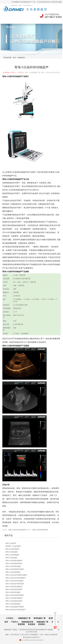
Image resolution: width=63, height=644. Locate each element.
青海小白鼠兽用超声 (12, 549)
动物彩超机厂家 (24, 618)
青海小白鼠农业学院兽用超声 (16, 610)
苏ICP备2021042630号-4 (32, 637)
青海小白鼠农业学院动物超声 (16, 578)
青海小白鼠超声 (11, 543)
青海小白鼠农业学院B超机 (14, 581)
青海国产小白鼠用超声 (13, 546)
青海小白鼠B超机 (11, 558)
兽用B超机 (53, 618)
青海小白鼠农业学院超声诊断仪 (16, 575)
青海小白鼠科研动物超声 (14, 587)
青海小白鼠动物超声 (12, 555)
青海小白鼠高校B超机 (13, 572)
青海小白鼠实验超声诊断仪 (15, 607)
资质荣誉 (21, 624)
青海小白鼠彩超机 (12, 552)
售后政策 (31, 624)
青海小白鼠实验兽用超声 (14, 601)
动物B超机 (21, 58)
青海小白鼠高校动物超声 (14, 561)
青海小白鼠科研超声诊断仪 (15, 595)
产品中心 (15, 622)
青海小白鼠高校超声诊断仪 (15, 569)
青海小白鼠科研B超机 (13, 592)
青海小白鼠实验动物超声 (14, 598)
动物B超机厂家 (42, 622)
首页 (14, 58)
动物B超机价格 (27, 622)
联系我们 (42, 624)
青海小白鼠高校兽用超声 (14, 563)
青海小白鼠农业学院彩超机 (17, 530)
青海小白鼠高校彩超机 (13, 566)
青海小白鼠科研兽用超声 (40, 530)
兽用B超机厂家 (40, 618)
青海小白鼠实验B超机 (13, 604)
